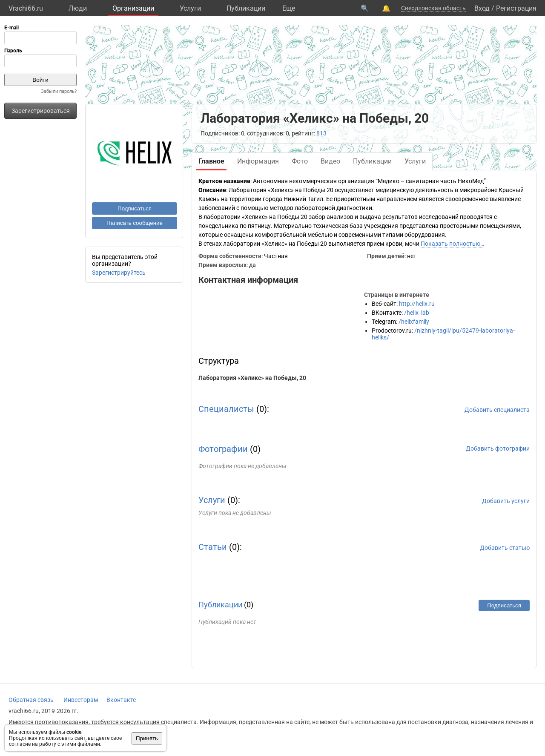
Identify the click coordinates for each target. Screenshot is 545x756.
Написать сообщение (135, 223)
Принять (147, 738)
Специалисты (226, 409)
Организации (133, 8)
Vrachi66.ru (26, 8)
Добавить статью (505, 548)
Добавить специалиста (497, 410)
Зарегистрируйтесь (119, 273)
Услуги (190, 8)
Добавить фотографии (498, 448)
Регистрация (516, 8)
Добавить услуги (506, 501)
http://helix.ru (417, 304)
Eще (289, 8)
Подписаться (135, 208)
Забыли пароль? (59, 91)
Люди (78, 8)
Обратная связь (31, 700)
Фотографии (223, 449)
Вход (482, 8)
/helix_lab (417, 313)
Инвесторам (81, 700)
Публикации (246, 8)
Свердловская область (433, 8)
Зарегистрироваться (41, 111)
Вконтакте (121, 700)
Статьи (213, 547)
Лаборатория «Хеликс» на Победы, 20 (252, 378)
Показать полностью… (452, 244)
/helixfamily (414, 322)
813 (321, 133)
